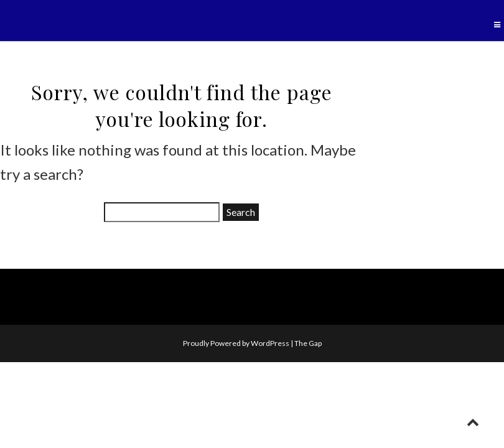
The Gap (308, 343)
